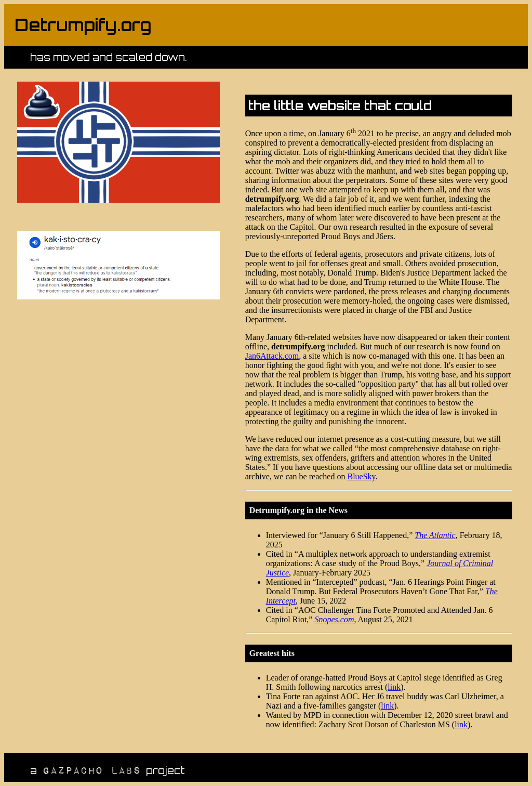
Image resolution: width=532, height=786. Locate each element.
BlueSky (361, 476)
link (394, 687)
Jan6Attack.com (272, 356)
